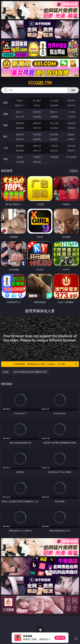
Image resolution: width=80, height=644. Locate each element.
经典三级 (37, 128)
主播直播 (54, 117)
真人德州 (37, 101)
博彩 (6, 103)
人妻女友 (54, 146)
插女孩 (20, 157)
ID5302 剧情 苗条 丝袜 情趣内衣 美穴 (30, 372)
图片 (6, 136)
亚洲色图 (37, 134)
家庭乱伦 (37, 146)
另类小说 (37, 151)
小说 (6, 148)
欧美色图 (54, 134)
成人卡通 (54, 123)
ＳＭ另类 (71, 117)
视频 (6, 114)
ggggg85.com (40, 83)
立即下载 (60, 638)
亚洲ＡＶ (20, 112)
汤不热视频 (71, 157)
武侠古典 (71, 146)
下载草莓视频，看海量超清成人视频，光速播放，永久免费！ (45, 364)
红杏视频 (20, 162)
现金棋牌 (54, 105)
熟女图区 (54, 139)
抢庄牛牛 (71, 105)
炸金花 (37, 105)
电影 (6, 125)
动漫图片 (71, 134)
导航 (6, 159)
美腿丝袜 (20, 139)
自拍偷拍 (37, 112)
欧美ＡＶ (54, 112)
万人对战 (54, 101)
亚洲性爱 (20, 123)
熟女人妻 (20, 117)
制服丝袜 (20, 128)
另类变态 (71, 128)
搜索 (73, 90)
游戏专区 (71, 101)
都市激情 (20, 146)
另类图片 (71, 139)
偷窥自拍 (20, 134)
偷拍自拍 (37, 123)
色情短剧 (37, 162)
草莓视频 (54, 157)
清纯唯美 (37, 139)
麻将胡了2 (20, 105)
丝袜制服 (37, 117)
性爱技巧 (71, 151)
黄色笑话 (54, 151)
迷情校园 (20, 151)
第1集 (6, 372)
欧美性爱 (71, 123)
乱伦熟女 (54, 128)
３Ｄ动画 (71, 112)
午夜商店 (37, 157)
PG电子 (20, 101)
